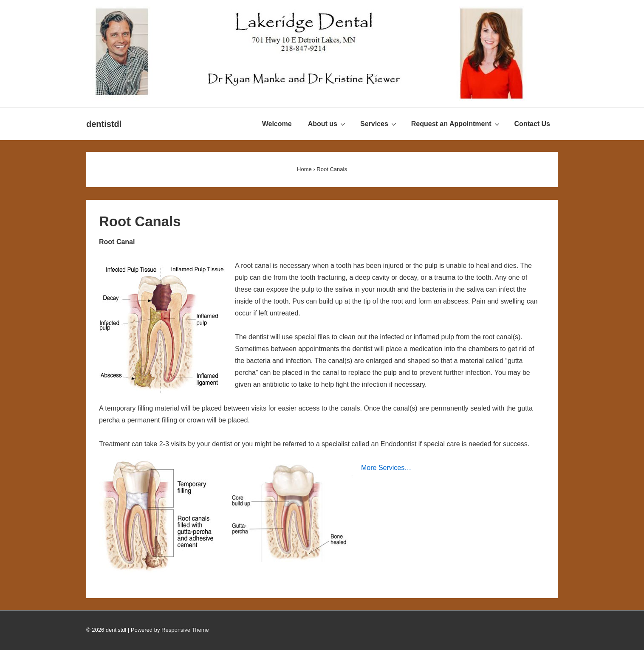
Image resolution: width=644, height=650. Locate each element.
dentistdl (104, 124)
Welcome (277, 124)
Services (379, 124)
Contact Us (532, 124)
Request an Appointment (456, 124)
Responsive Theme (185, 630)
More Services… (386, 468)
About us (328, 124)
